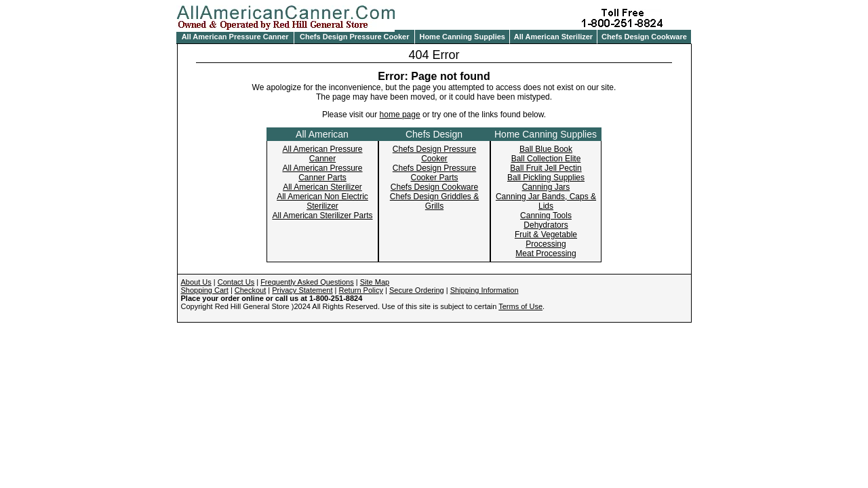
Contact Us (236, 282)
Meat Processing (546, 253)
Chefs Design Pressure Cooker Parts (434, 173)
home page (400, 115)
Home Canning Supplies (462, 37)
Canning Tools (546, 216)
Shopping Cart (205, 290)
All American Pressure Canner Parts (322, 173)
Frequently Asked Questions (307, 282)
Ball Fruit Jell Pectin (546, 168)
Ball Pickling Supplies (546, 178)
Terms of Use (520, 306)
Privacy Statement (302, 290)
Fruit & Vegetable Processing (546, 239)
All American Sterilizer (553, 37)
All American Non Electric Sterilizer (322, 201)
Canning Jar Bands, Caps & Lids (546, 201)
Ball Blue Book (546, 149)
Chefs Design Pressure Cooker (354, 37)
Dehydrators (546, 225)
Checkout (250, 290)
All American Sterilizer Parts (322, 216)
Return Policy (361, 290)
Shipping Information (485, 290)
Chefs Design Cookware (644, 37)
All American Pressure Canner (235, 37)
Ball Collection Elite (546, 159)
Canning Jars (546, 187)
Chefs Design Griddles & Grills (434, 201)
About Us (196, 282)
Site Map (375, 282)
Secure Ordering (417, 290)
